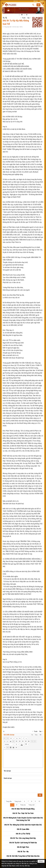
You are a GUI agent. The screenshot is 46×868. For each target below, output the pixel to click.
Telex (36, 735)
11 (12, 805)
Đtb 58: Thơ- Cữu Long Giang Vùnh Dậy (23, 838)
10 (39, 801)
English (42, 1)
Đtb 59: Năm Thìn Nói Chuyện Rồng (23, 809)
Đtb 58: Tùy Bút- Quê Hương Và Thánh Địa (23, 843)
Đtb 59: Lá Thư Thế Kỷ (23, 834)
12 (17, 805)
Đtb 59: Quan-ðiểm (23, 829)
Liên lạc (36, 1)
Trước (24, 18)
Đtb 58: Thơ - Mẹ (23, 852)
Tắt (32, 735)
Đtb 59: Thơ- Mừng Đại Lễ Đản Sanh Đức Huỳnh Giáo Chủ (23, 825)
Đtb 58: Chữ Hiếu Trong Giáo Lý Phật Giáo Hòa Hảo (23, 856)
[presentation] (18, 788)
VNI (40, 735)
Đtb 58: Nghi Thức (23, 847)
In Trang (4, 731)
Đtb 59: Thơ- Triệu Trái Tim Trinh (23, 813)
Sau (28, 18)
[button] (38, 5)
